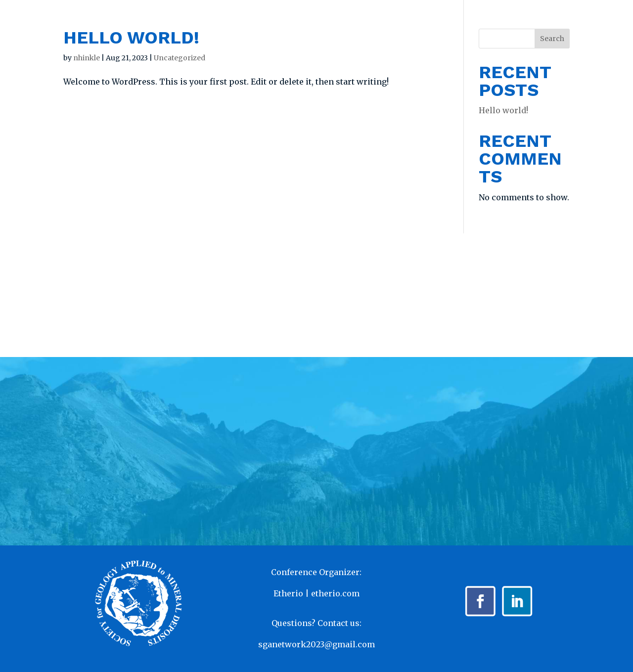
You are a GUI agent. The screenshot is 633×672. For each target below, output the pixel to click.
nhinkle (87, 58)
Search (552, 39)
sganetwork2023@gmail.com (316, 644)
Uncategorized (180, 58)
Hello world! (131, 38)
